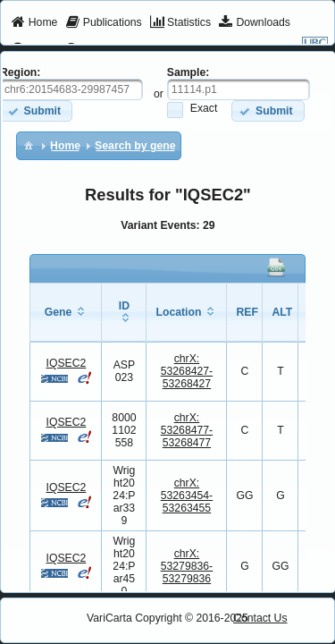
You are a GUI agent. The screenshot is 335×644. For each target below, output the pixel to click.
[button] (268, 110)
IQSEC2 (66, 363)
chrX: (187, 371)
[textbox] (239, 89)
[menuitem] (34, 23)
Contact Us (260, 618)
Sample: (188, 72)
